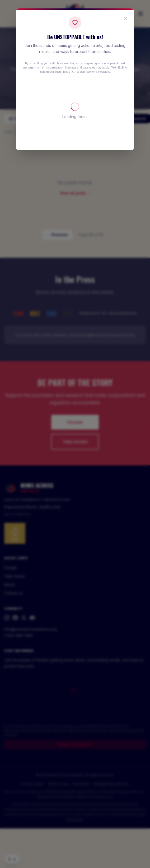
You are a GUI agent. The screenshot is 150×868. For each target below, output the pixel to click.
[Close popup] (126, 18)
